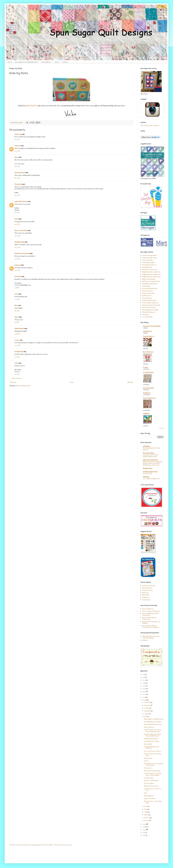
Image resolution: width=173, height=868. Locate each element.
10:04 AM (17, 236)
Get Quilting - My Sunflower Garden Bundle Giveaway (151, 456)
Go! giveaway (148, 768)
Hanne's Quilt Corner (149, 398)
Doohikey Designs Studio (150, 472)
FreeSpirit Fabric (148, 468)
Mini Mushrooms (147, 588)
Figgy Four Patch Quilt (149, 279)
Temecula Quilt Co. (149, 336)
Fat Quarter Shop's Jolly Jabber (152, 326)
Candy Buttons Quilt (148, 263)
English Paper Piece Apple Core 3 (152, 277)
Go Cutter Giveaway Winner (152, 751)
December (147, 702)
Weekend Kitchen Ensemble (150, 310)
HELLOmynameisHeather (150, 460)
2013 (144, 692)
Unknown (18, 146)
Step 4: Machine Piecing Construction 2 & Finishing (150, 627)
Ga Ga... (146, 761)
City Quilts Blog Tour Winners (153, 722)
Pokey (16, 305)
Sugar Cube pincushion (149, 307)
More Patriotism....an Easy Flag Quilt (153, 802)
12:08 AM (17, 334)
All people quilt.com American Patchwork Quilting (151, 637)
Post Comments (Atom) (24, 386)
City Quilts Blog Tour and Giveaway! (151, 748)
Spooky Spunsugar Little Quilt (151, 305)
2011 (144, 697)
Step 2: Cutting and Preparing (151, 611)
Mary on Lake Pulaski (21, 231)
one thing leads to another (151, 741)
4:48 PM (17, 288)
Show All (162, 428)
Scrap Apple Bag (147, 298)
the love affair (148, 744)
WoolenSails (18, 184)
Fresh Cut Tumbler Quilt (151, 781)
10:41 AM (17, 247)
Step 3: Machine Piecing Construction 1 (149, 618)
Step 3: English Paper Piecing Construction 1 (150, 614)
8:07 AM (17, 178)
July (146, 717)
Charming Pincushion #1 (149, 265)
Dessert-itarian (148, 758)
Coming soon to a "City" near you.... (153, 790)
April (146, 812)
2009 (144, 824)
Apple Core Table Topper (150, 258)
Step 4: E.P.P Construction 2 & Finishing (151, 622)
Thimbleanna (147, 393)
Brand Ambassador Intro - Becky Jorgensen (152, 449)
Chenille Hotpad (147, 267)
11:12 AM (17, 270)
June (146, 806)
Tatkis (16, 363)
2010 (144, 700)
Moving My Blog (147, 474)
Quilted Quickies (19, 329)
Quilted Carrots (147, 296)
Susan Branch (146, 600)
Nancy (16, 157)
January (147, 821)
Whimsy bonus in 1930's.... (152, 786)
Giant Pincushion (149, 783)
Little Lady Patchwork (21, 202)
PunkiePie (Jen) (19, 352)
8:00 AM (17, 167)
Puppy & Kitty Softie (148, 293)
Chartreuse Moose (20, 173)
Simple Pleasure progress (151, 739)
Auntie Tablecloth (148, 260)
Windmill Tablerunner (149, 312)
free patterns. (47, 62)
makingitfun (147, 446)
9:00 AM (17, 213)
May (146, 809)
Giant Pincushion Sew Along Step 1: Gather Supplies (152, 774)
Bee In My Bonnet (148, 352)
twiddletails (146, 414)
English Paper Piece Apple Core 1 (152, 272)
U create (145, 367)
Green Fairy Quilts (148, 388)
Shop (57, 62)
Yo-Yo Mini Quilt (147, 317)
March (146, 815)
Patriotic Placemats (148, 291)
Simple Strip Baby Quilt (149, 300)
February (147, 818)
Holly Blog (146, 477)
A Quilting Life (147, 331)
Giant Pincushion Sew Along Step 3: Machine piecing (152, 731)
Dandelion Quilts (19, 242)
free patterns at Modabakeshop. (27, 62)
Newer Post (13, 382)
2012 (144, 694)
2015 (144, 686)
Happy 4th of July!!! (150, 799)
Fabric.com (145, 593)
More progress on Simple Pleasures (154, 719)
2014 (144, 689)
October (147, 708)
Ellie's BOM (146, 595)
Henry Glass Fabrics (149, 453)
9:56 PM (17, 322)
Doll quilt (145, 640)
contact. (65, 62)
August (147, 714)
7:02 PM (17, 299)
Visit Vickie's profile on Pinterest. (150, 126)
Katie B (17, 317)
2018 (144, 677)
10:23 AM (17, 345)
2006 (144, 833)
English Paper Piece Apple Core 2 (152, 274)
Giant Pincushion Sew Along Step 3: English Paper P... (152, 735)
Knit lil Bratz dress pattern (150, 284)
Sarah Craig (18, 134)
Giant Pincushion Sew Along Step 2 (152, 755)
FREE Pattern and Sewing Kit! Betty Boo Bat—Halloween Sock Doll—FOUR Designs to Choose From (153, 463)
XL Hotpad (145, 315)
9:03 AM (17, 224)
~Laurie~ (17, 340)
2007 (144, 830)
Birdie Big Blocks (32, 106)
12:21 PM (17, 357)
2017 (144, 680)
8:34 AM (17, 195)
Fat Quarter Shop (147, 590)
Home (10, 62)
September (148, 711)
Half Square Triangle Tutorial (151, 281)
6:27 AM (17, 151)
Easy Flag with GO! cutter (150, 270)
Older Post (130, 382)
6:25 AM (17, 140)
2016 (144, 683)
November (147, 705)
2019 (144, 675)
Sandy (16, 219)
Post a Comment (17, 378)
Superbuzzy (146, 598)
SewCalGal (18, 277)
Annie (16, 294)
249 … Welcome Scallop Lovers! (151, 479)
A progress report (149, 778)
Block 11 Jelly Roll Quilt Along (153, 724)
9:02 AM (17, 374)
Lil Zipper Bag (146, 286)
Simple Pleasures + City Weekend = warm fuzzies (154, 765)
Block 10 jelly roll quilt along (152, 771)
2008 (144, 827)
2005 (144, 835)
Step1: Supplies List (148, 609)
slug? (145, 793)
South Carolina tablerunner (150, 303)
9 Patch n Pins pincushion (150, 256)
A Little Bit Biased (148, 373)
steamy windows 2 (149, 727)
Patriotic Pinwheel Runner (150, 289)
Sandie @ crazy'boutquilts (22, 254)
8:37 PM (17, 311)
